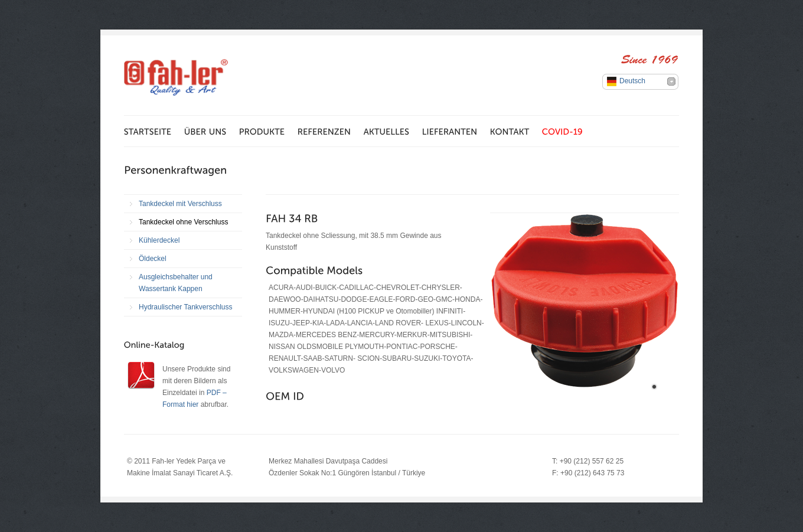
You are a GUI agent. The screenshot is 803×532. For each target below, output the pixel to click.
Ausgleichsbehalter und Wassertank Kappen (176, 283)
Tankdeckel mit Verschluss (180, 204)
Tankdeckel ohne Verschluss (183, 222)
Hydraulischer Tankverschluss (186, 307)
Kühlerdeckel (159, 240)
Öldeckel (153, 259)
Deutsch (632, 81)
